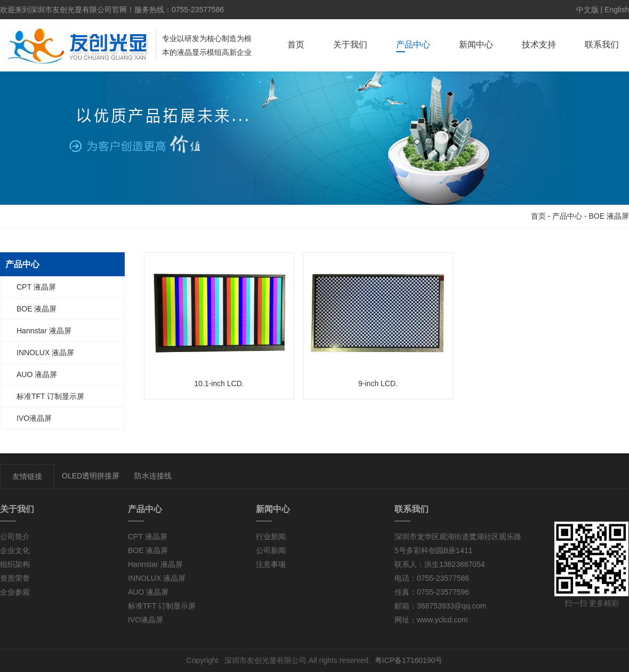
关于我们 (350, 45)
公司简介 (15, 537)
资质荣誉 (15, 578)
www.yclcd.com (442, 620)
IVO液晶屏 (34, 418)
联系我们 (602, 45)
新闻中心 (476, 45)
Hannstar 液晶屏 (44, 331)
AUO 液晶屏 (37, 374)
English (617, 10)
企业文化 (15, 550)
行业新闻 (271, 537)
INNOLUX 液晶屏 (45, 353)
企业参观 (15, 592)
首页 (296, 45)
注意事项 (271, 564)
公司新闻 (271, 550)
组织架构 (15, 564)
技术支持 (539, 45)
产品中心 (413, 45)
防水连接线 (153, 476)
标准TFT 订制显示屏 (50, 396)
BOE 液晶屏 (609, 216)
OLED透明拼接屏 (91, 476)
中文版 (587, 10)
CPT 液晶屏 (36, 287)
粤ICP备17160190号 (409, 660)
